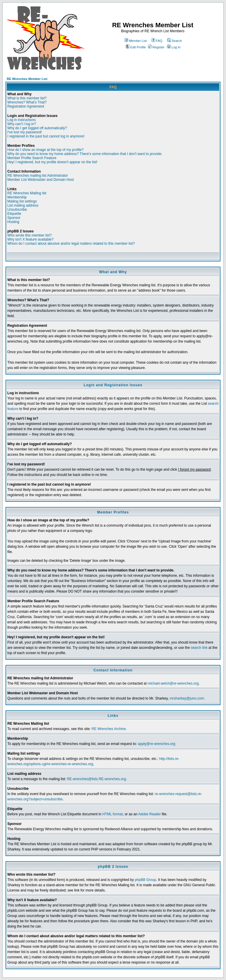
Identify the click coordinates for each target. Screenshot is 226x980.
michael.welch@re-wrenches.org (173, 683)
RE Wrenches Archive (109, 729)
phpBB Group (146, 880)
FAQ (157, 41)
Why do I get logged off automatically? (37, 128)
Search (174, 41)
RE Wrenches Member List (27, 79)
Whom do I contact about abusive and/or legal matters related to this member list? (71, 244)
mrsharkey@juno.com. (187, 698)
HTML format (113, 814)
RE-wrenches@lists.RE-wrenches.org (96, 779)
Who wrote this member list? (29, 235)
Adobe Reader (149, 814)
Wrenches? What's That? (27, 102)
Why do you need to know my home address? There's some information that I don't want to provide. (85, 154)
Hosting (13, 222)
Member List (136, 41)
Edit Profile (136, 47)
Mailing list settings (22, 201)
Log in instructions (22, 120)
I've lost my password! (25, 132)
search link (199, 648)
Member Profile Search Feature (32, 158)
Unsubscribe (17, 210)
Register (156, 47)
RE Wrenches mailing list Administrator (38, 176)
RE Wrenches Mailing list (27, 193)
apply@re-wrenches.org (157, 744)
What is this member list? (27, 98)
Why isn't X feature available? (30, 239)
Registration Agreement (26, 106)
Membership (17, 197)
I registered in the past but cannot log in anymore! (46, 136)
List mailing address (23, 205)
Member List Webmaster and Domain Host (41, 180)
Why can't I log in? (22, 124)
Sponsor (14, 218)
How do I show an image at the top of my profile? (45, 150)
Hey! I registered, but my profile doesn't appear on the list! (52, 162)
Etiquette (14, 214)
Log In (174, 47)
